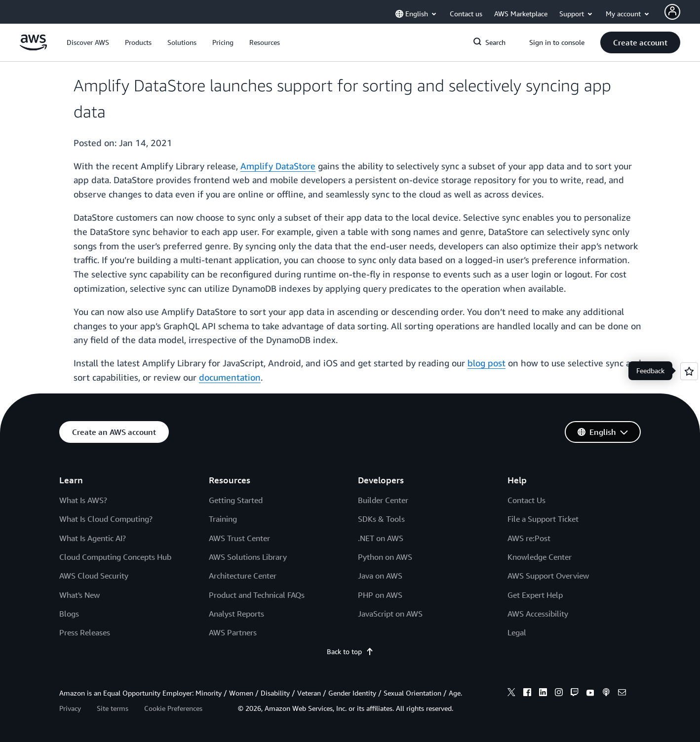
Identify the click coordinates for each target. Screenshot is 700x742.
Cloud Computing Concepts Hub (115, 557)
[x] (511, 694)
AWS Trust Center (239, 538)
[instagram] (559, 694)
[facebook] (527, 694)
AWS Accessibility (538, 614)
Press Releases (85, 632)
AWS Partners (233, 632)
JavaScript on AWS (390, 614)
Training (223, 519)
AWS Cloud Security (94, 576)
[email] (622, 694)
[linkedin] (543, 694)
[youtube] (590, 694)
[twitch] (575, 694)
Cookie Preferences (173, 708)
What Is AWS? (83, 500)
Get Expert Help (535, 595)
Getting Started (236, 500)
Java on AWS (380, 576)
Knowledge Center (540, 557)
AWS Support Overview (548, 576)
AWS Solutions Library (248, 557)
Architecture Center (243, 576)
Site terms (113, 708)
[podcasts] (606, 694)
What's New (79, 595)
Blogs (69, 614)
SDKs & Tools (381, 519)
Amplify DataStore (278, 166)
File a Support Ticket (543, 519)
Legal (517, 632)
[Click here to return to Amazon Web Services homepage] (33, 48)
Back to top (350, 651)
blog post (486, 363)
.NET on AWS (381, 538)
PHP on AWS (380, 595)
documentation (230, 377)
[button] (88, 42)
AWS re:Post (529, 538)
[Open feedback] (689, 371)
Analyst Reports (236, 614)
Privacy (70, 708)
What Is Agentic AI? (93, 538)
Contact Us (526, 500)
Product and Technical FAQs (257, 595)
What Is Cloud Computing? (106, 519)
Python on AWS (385, 557)
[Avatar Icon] (672, 12)
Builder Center (383, 500)
